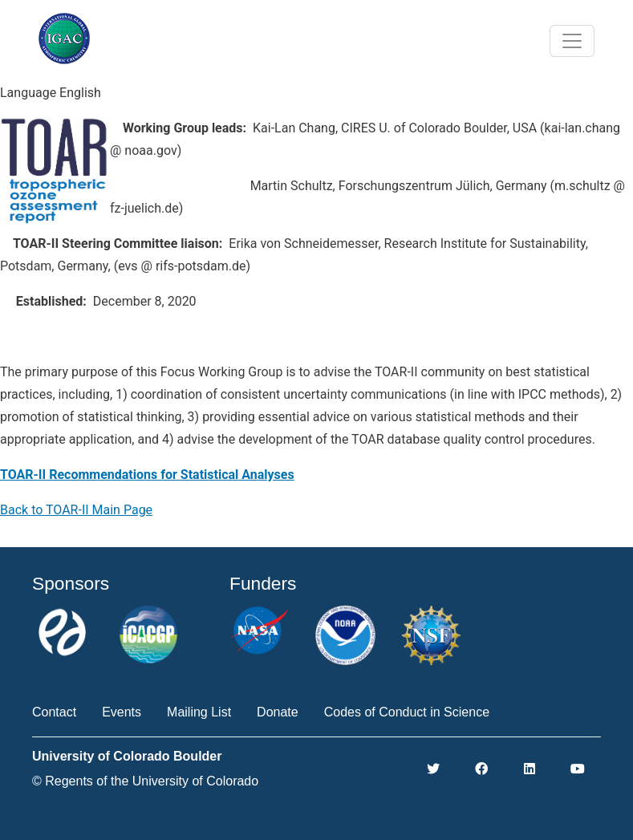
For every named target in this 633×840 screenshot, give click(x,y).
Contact (54, 712)
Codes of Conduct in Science (407, 712)
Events (122, 712)
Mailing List (199, 712)
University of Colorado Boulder (127, 756)
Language (28, 93)
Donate (278, 712)
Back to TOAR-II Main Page (76, 510)
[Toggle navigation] (572, 41)
